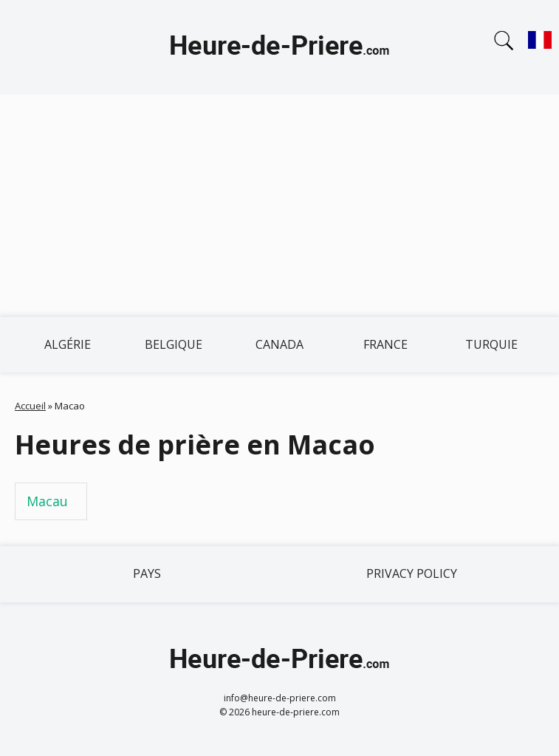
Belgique (174, 344)
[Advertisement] (279, 205)
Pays (147, 573)
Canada (279, 344)
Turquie (491, 344)
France (385, 344)
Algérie (68, 344)
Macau (47, 501)
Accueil (30, 406)
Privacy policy (412, 573)
